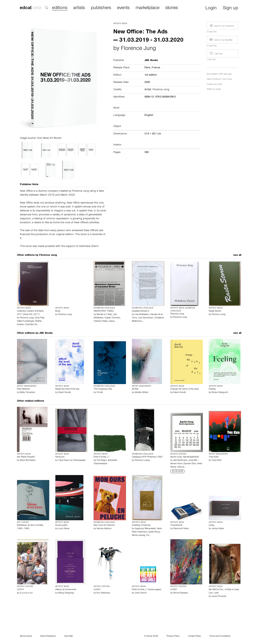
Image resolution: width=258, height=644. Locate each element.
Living (211, 525)
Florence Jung (138, 49)
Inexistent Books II (141, 311)
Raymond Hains (181, 529)
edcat (220, 85)
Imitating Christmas (141, 525)
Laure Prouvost (219, 596)
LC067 (174, 590)
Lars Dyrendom (146, 318)
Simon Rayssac (181, 593)
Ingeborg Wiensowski (145, 529)
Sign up (231, 8)
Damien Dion (190, 464)
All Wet (135, 389)
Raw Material (23, 389)
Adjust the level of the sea (67, 389)
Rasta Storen (215, 311)
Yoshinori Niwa (101, 321)
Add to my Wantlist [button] (221, 40)
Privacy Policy (173, 636)
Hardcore (60, 457)
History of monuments (66, 590)
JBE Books (46, 333)
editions (60, 8)
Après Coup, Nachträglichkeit (184, 457)
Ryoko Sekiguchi (220, 393)
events (123, 8)
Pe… (149, 535)
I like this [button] (216, 53)
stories (172, 8)
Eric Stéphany (103, 593)
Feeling (212, 389)
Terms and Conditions (220, 636)
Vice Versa (227, 79)
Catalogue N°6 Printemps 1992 (147, 457)
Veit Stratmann (180, 460)
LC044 (20, 590)
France (156, 68)
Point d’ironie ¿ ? (102, 457)
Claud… (112, 321)
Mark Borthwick (28, 460)
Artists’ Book (120, 24)
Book (58, 311)
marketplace (148, 8)
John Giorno (141, 593)
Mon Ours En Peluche (104, 525)
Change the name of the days (184, 389)
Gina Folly (39, 318)
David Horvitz (64, 393)
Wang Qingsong (66, 593)
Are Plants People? (26, 457)
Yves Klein (214, 457)
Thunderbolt (176, 525)
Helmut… (181, 467)
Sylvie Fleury (154, 532)
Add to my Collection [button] (222, 26)
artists (79, 8)
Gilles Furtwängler (26, 321)
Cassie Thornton (112, 318)
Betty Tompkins (27, 393)
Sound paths (61, 525)
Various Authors (104, 529)
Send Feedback (48, 636)
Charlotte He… (32, 325)
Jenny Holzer (218, 529)
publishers (101, 8)
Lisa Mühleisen (142, 315)
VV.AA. (100, 393)
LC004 (97, 590)
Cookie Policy (194, 636)
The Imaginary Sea (103, 389)
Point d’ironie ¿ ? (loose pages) (146, 590)
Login (211, 8)
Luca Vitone (64, 529)
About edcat (26, 636)
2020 (147, 82)
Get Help (69, 636)
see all (237, 255)
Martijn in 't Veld (104, 315)
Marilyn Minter (142, 393)
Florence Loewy (142, 460)
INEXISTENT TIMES (104, 311)
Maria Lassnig (139, 535)
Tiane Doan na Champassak (72, 460)
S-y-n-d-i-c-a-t (26, 593)
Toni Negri (102, 460)
